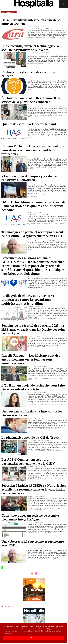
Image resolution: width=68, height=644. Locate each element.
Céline (35, 223)
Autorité (30, 223)
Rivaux (61, 378)
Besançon (38, 508)
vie (60, 404)
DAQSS (39, 223)
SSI (28, 196)
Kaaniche (36, 404)
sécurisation (37, 510)
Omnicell (56, 115)
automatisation (32, 451)
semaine (49, 347)
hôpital (38, 167)
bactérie (30, 319)
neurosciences (43, 378)
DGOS (29, 429)
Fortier (33, 167)
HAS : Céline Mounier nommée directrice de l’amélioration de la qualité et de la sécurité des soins (33, 206)
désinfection (44, 319)
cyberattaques (32, 195)
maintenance (38, 533)
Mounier (50, 223)
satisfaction (49, 139)
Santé (59, 223)
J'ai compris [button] (33, 638)
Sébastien (30, 510)
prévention (56, 319)
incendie (37, 63)
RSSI (48, 91)
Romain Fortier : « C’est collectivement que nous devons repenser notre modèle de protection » (33, 150)
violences (30, 169)
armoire (30, 115)
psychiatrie (55, 378)
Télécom (56, 404)
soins (60, 139)
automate (35, 115)
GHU (32, 378)
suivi (54, 533)
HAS (32, 139)
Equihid (29, 404)
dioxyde (51, 319)
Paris (50, 378)
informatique (49, 37)
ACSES (29, 37)
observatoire (35, 429)
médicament (49, 115)
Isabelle (36, 378)
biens (43, 508)
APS (28, 479)
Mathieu (52, 508)
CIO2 (39, 319)
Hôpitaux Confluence (44, 479)
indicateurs (37, 139)
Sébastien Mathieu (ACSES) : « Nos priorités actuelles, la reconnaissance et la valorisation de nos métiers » (34, 489)
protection (44, 167)
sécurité (62, 37)
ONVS (41, 429)
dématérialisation (39, 37)
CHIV (37, 479)
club (32, 91)
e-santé (36, 91)
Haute (45, 223)
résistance (30, 320)
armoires (33, 479)
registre (45, 533)
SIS (64, 195)
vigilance (64, 404)
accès (29, 63)
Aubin (29, 91)
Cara (33, 37)
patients (32, 347)
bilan (29, 139)
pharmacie (37, 117)
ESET (42, 559)
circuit (40, 115)
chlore (35, 319)
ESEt (37, 251)
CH (37, 451)
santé (44, 429)
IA (33, 404)
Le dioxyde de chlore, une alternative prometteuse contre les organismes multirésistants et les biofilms (28, 300)
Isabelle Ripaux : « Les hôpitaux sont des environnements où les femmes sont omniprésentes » (31, 359)
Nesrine (41, 404)
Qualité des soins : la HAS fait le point (29, 124)
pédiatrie (38, 347)
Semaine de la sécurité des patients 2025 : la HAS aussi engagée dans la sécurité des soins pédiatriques (33, 329)
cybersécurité (41, 195)
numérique (56, 37)
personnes (58, 508)
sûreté (29, 39)
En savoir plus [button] (8, 633)
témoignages (33, 196)
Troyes (59, 451)
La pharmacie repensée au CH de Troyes (31, 437)
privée (46, 404)
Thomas (58, 91)
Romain (50, 167)
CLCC (44, 115)
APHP (29, 289)
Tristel (42, 320)
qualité (43, 139)
